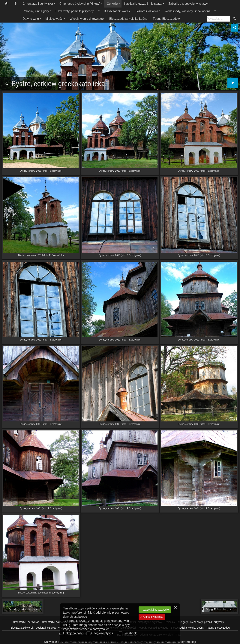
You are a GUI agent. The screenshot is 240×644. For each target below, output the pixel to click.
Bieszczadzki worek (117, 11)
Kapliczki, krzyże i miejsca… (143, 4)
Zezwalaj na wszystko (156, 610)
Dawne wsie (31, 19)
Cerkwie (112, 4)
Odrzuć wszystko (153, 617)
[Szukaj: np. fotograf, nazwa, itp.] (218, 19)
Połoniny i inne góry (36, 11)
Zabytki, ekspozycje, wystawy (188, 4)
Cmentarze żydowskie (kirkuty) (80, 4)
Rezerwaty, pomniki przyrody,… (76, 11)
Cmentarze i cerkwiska (38, 4)
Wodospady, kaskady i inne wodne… (189, 11)
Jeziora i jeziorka (147, 11)
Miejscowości (54, 19)
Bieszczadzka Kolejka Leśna (128, 19)
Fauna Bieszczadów (166, 19)
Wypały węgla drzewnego (87, 19)
